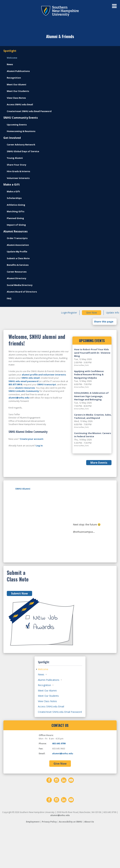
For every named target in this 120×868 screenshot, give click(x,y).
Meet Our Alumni (16, 84)
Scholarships (14, 198)
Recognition (14, 78)
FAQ (9, 298)
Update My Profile (17, 252)
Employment (33, 858)
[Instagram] (56, 816)
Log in (39, 446)
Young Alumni (15, 158)
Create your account (32, 439)
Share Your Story (16, 165)
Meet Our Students (18, 91)
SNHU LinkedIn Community (24, 391)
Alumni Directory (16, 278)
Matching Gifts (16, 211)
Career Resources (17, 272)
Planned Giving (15, 218)
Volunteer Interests (18, 178)
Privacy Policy (49, 858)
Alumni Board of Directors (22, 292)
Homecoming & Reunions (21, 131)
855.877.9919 (15, 384)
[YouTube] (71, 816)
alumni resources (25, 388)
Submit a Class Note (18, 258)
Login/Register (69, 313)
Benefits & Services (18, 265)
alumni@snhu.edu (19, 398)
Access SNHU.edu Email (20, 104)
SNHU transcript (47, 384)
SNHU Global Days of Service (23, 151)
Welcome (12, 58)
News (10, 64)
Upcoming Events (17, 125)
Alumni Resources (15, 231)
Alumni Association (18, 245)
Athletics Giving (16, 205)
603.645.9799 (59, 780)
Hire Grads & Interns (18, 171)
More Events (99, 463)
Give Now (92, 313)
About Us (89, 858)
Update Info (113, 313)
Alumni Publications (18, 71)
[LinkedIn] (64, 816)
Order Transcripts (17, 238)
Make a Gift (12, 185)
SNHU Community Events (21, 118)
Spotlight (10, 51)
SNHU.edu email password (23, 381)
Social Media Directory (20, 285)
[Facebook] (49, 816)
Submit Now (19, 630)
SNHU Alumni (23, 489)
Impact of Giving (16, 225)
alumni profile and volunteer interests (44, 375)
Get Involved (12, 138)
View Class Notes (16, 98)
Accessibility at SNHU (71, 858)
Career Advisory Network (21, 145)
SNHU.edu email (31, 378)
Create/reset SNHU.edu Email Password (29, 111)
